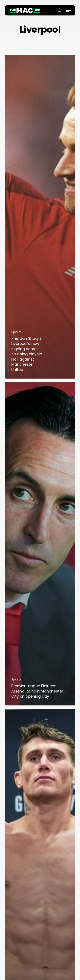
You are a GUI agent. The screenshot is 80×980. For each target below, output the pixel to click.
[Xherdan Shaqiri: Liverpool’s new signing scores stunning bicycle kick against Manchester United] (40, 217)
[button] (68, 10)
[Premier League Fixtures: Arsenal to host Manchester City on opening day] (40, 544)
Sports (16, 332)
